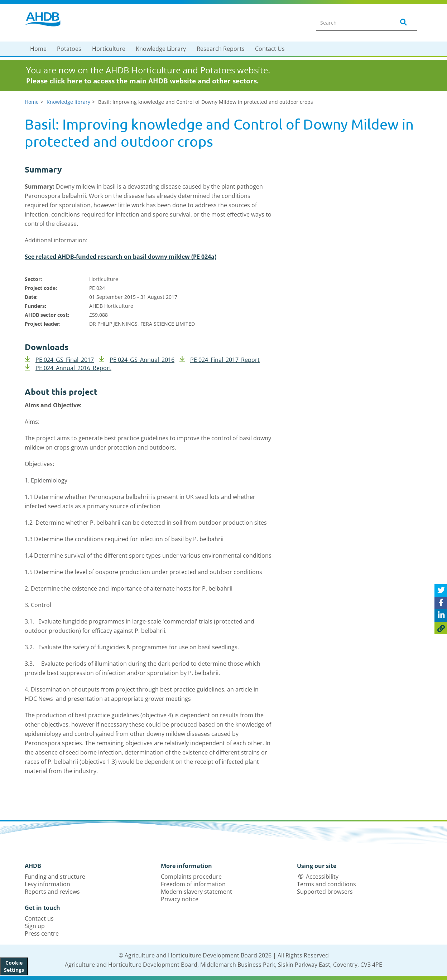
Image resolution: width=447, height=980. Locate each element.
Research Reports (221, 49)
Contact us (39, 918)
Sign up (35, 926)
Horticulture (109, 49)
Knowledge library (68, 102)
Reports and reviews (52, 892)
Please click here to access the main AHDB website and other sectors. (142, 81)
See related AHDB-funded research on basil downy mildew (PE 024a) (121, 257)
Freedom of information (193, 884)
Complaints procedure (191, 877)
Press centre (42, 933)
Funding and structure (55, 877)
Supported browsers (325, 892)
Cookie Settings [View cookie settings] (14, 966)
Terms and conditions (326, 884)
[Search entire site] (351, 23)
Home (38, 49)
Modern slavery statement (196, 892)
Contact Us (270, 49)
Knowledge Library (161, 49)
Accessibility (322, 877)
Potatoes (69, 49)
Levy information (47, 884)
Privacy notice (180, 899)
